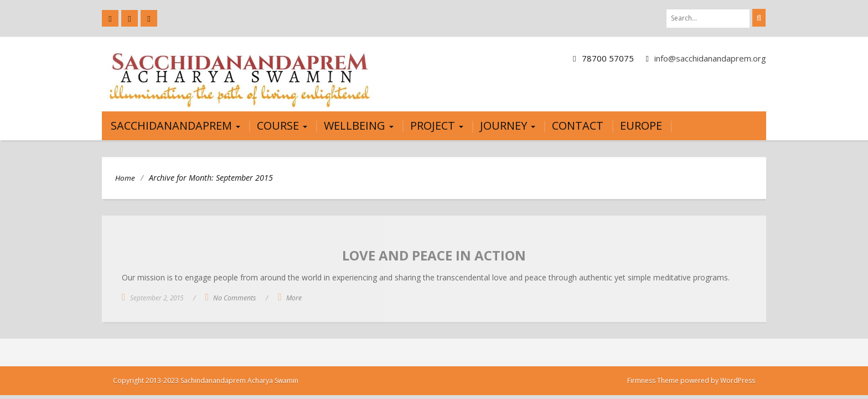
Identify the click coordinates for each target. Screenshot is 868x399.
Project (437, 126)
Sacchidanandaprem (175, 126)
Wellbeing (359, 126)
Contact (578, 126)
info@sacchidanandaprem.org (710, 58)
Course (282, 126)
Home (125, 178)
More (294, 298)
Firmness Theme (653, 380)
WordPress (738, 380)
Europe (641, 126)
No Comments (234, 298)
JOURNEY (508, 126)
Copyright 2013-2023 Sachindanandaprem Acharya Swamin (206, 380)
